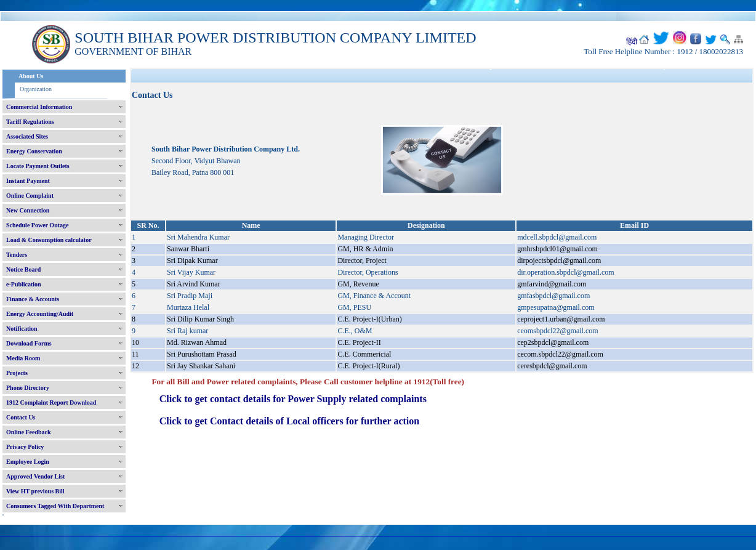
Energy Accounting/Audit (40, 314)
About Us (31, 76)
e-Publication (24, 284)
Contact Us (21, 417)
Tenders (17, 255)
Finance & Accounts (33, 299)
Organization (36, 89)
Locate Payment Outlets (38, 166)
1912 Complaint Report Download (51, 402)
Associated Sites (27, 136)
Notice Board (23, 269)
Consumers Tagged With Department (55, 506)
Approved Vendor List (35, 476)
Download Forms (29, 343)
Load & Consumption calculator (49, 240)
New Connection (28, 210)
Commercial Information (39, 107)
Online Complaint (30, 196)
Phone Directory (28, 388)
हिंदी (632, 42)
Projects (17, 373)
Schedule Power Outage (37, 225)
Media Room (23, 358)
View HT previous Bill (35, 491)
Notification (22, 329)
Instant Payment (28, 181)
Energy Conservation (34, 151)
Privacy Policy (25, 447)
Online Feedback (29, 432)
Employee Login (28, 462)
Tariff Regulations (30, 122)
